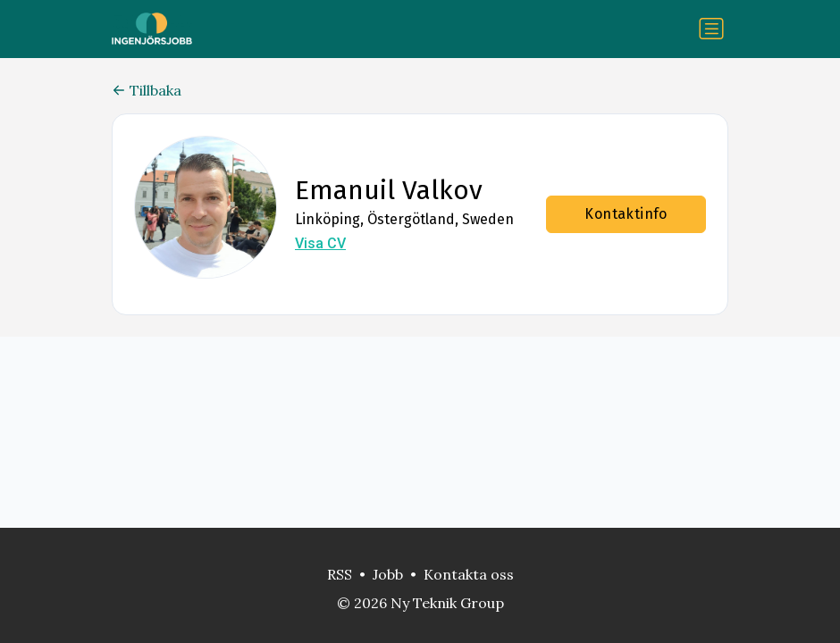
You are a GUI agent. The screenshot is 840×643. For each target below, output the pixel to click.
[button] (206, 207)
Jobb (388, 574)
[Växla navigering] (711, 29)
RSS (340, 574)
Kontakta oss (469, 574)
